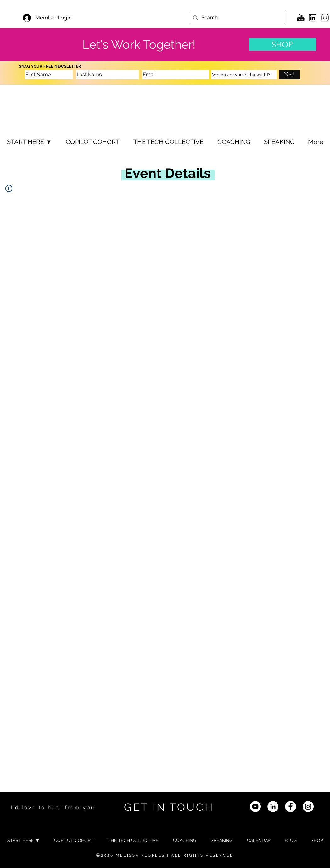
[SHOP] (283, 44)
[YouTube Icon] (301, 18)
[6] (324, 18)
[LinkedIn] (273, 807)
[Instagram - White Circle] (308, 807)
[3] (313, 18)
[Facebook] (291, 807)
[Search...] (236, 18)
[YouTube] (255, 807)
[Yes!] (290, 75)
